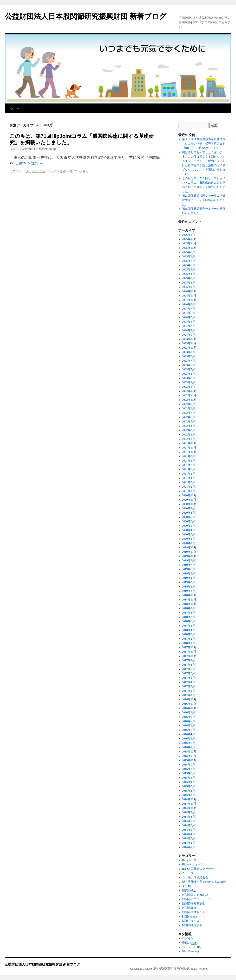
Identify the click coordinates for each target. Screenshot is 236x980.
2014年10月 (189, 808)
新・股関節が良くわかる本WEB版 (204, 882)
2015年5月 (189, 778)
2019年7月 (189, 565)
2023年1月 (189, 387)
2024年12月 (189, 291)
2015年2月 (189, 791)
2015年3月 (189, 786)
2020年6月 (189, 521)
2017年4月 (189, 682)
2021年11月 (189, 448)
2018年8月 (189, 613)
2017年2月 (189, 691)
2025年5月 (189, 269)
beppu (53, 149)
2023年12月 (189, 339)
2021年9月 (189, 456)
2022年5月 (189, 421)
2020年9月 (189, 508)
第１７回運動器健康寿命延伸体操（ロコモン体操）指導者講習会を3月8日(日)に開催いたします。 (204, 144)
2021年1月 (189, 491)
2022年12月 (189, 391)
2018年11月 (189, 600)
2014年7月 (189, 821)
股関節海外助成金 (194, 904)
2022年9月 (189, 404)
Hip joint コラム (36, 171)
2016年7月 (189, 721)
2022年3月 (189, 430)
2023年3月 (189, 378)
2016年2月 (189, 743)
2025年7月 (189, 261)
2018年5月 (189, 626)
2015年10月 (189, 760)
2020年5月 (189, 526)
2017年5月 (189, 678)
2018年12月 (189, 595)
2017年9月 (189, 660)
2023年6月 (189, 365)
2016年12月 (189, 699)
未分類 (186, 886)
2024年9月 (189, 304)
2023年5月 (189, 369)
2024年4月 (189, 322)
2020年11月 (189, 500)
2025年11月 (189, 243)
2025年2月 (189, 283)
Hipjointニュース (193, 864)
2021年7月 (189, 465)
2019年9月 (189, 560)
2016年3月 (189, 738)
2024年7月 (189, 309)
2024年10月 (189, 300)
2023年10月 (189, 348)
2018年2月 (189, 639)
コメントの (192, 947)
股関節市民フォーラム (197, 899)
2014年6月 (189, 825)
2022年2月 (189, 435)
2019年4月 (189, 578)
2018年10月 (189, 604)
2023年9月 (189, 352)
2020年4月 (189, 530)
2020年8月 (189, 513)
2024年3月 (189, 326)
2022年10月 (189, 400)
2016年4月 (189, 734)
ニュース (188, 873)
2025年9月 (189, 252)
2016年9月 (189, 712)
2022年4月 (189, 426)
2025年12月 (189, 239)
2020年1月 (189, 543)
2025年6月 (189, 265)
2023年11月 (189, 343)
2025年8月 (189, 256)
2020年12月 (189, 495)
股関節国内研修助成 (195, 895)
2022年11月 (189, 395)
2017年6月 (189, 673)
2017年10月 (189, 656)
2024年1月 (189, 335)
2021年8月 (189, 461)
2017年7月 (189, 669)
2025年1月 (189, 287)
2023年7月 (189, 361)
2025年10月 (189, 248)
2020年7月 (189, 517)
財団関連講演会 (192, 925)
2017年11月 (189, 652)
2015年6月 (189, 773)
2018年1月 (189, 643)
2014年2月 (189, 843)
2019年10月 (189, 556)
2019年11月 (189, 552)
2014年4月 (189, 834)
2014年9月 (189, 812)
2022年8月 (189, 408)
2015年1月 (189, 795)
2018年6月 (189, 621)
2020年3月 (189, 534)
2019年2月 (189, 587)
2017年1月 (189, 695)
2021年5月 (189, 474)
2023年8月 (189, 356)
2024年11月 (189, 296)
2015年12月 (189, 752)
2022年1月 (189, 439)
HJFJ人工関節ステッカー (198, 869)
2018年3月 (189, 634)
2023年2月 (189, 382)
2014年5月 (189, 830)
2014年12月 (189, 799)
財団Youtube (190, 917)
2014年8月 (189, 817)
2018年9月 (189, 608)
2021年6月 (189, 469)
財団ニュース (191, 921)
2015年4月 (189, 782)
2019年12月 (189, 547)
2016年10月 (189, 708)
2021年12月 (189, 443)
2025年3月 (189, 278)
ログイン (188, 938)
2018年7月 (189, 617)
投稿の (189, 943)
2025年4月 (189, 274)
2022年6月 (189, 417)
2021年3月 (189, 482)
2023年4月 (189, 374)
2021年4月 (189, 478)
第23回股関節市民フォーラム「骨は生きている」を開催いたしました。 (204, 200)
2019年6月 (189, 569)
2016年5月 (189, 730)
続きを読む (31, 163)
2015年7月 (189, 769)
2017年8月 (189, 665)
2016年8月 (189, 717)
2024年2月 (189, 330)
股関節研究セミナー (195, 912)
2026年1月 (189, 235)
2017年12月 (189, 647)
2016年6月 (189, 725)
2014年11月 (189, 804)
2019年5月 (189, 573)
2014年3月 (189, 838)
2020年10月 (189, 504)
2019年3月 (189, 582)
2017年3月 (189, 686)
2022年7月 (189, 413)
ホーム (15, 108)
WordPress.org (190, 951)
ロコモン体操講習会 (195, 877)
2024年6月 (189, 313)
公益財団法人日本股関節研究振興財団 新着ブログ (86, 16)
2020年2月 (189, 539)
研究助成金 (189, 890)
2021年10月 (189, 452)
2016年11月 (189, 704)
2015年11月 (189, 756)
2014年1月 (189, 847)
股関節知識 (189, 908)
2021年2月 (189, 487)
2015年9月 (189, 765)
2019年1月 (189, 591)
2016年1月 (189, 747)
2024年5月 (189, 317)
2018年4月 (189, 630)
